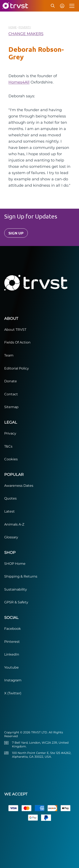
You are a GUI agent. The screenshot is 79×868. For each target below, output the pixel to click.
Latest (9, 511)
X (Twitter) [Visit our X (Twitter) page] (13, 693)
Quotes (10, 498)
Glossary (11, 537)
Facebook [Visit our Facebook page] (13, 629)
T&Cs (8, 446)
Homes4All (19, 82)
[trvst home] (15, 6)
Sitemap (11, 407)
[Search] (53, 6)
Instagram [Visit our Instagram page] (13, 680)
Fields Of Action (17, 342)
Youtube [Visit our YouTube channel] (11, 667)
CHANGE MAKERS (26, 34)
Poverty (25, 27)
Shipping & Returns (21, 576)
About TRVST (15, 330)
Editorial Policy (17, 368)
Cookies (11, 459)
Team (9, 355)
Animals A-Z (14, 524)
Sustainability (16, 589)
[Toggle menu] (72, 6)
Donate (11, 381)
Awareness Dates (19, 486)
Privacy (10, 433)
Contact (11, 394)
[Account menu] (62, 6)
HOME (13, 27)
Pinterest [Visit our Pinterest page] (12, 642)
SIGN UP (16, 233)
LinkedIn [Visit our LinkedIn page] (12, 654)
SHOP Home (15, 564)
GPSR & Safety (16, 602)
